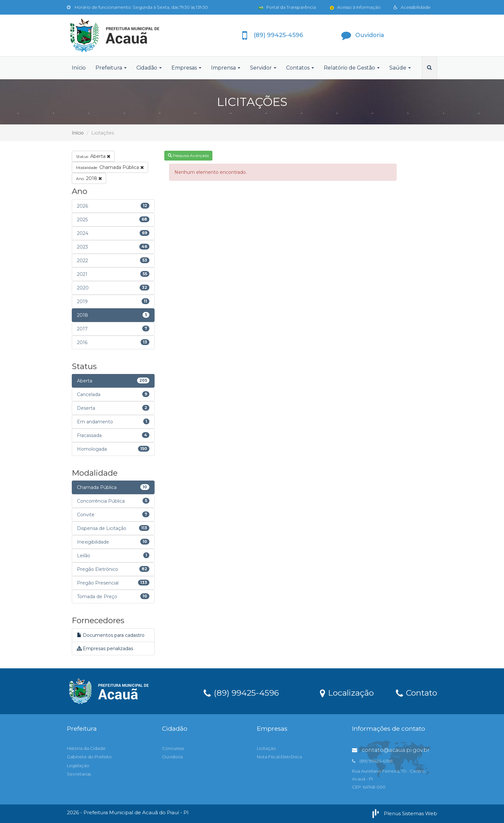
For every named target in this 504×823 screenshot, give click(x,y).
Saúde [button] (400, 68)
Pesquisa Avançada (188, 155)
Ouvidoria (172, 757)
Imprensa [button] (226, 68)
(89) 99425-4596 (241, 692)
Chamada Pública (110, 167)
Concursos (173, 748)
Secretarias (79, 774)
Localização (347, 692)
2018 (89, 178)
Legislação (78, 765)
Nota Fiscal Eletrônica (279, 757)
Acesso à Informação (355, 7)
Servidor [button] (263, 68)
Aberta (93, 156)
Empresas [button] (186, 68)
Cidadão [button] (149, 68)
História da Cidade (86, 748)
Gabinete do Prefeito (89, 757)
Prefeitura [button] (111, 68)
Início (79, 68)
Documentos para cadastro (111, 635)
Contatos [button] (300, 68)
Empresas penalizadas (105, 649)
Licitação (266, 748)
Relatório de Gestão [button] (352, 68)
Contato (416, 692)
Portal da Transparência (287, 7)
